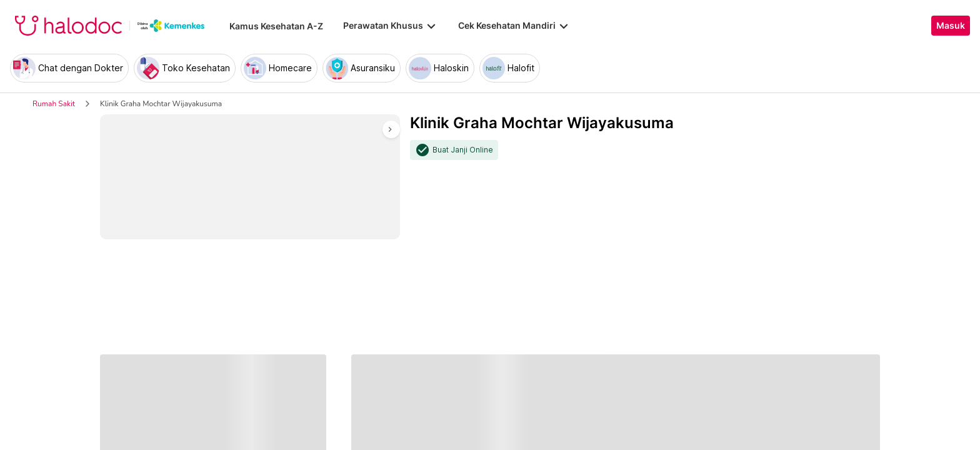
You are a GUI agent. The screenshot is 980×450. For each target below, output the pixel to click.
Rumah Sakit (54, 104)
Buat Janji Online (463, 150)
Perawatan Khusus (391, 26)
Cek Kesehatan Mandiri (514, 26)
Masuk (951, 26)
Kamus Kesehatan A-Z (276, 26)
